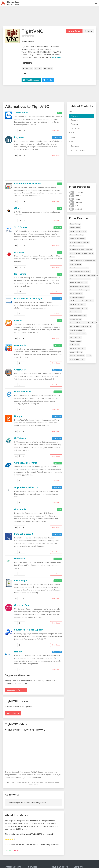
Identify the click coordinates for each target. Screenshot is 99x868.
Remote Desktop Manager (28, 299)
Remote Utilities (23, 392)
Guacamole (20, 509)
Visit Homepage (33, 80)
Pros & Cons (76, 128)
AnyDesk (19, 252)
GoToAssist (20, 438)
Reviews (74, 120)
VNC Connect (21, 227)
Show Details (56, 131)
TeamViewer (21, 113)
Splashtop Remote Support (29, 630)
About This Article (78, 150)
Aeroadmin (20, 345)
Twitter (50, 80)
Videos (73, 137)
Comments (75, 146)
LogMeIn (19, 137)
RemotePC (20, 559)
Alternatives (76, 116)
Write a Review (74, 31)
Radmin (18, 652)
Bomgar (18, 416)
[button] (96, 3)
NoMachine (20, 274)
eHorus (18, 320)
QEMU (18, 208)
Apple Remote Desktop (27, 487)
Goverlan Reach (23, 605)
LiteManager (21, 580)
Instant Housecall (24, 534)
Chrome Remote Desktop (28, 184)
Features (74, 124)
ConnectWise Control (26, 463)
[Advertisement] (49, 17)
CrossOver (20, 370)
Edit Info (89, 31)
